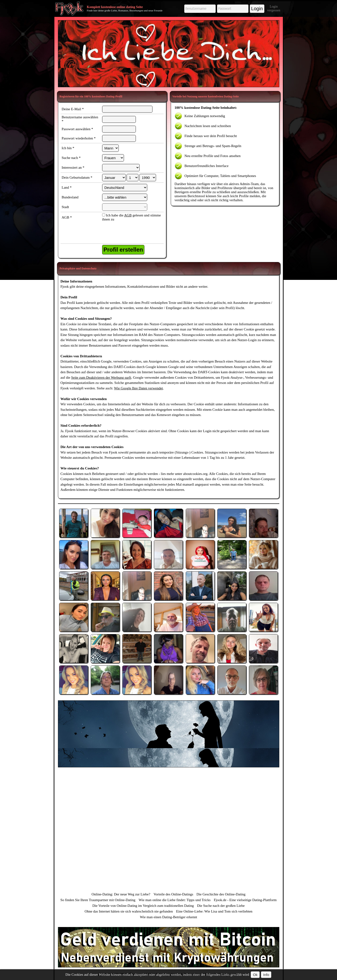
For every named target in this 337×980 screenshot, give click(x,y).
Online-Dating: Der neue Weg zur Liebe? (121, 894)
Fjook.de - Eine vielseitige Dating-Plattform (245, 900)
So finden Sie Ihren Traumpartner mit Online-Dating (98, 900)
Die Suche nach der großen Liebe (221, 906)
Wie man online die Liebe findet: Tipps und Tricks (175, 900)
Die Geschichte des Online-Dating (221, 894)
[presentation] (126, 233)
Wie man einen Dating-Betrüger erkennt (168, 917)
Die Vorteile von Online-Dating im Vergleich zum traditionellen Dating (143, 906)
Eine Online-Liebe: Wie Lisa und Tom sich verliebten (214, 911)
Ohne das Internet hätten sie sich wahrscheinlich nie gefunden (129, 911)
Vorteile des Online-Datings (173, 894)
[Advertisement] (169, 54)
